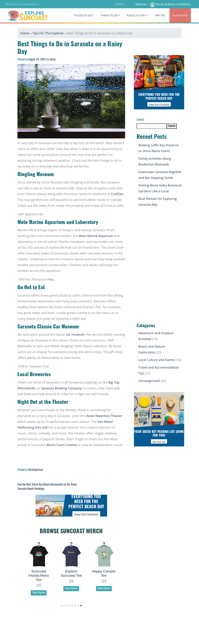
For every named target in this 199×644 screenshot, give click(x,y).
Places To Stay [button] (136, 15)
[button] (61, 606)
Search (140, 120)
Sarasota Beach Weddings (31, 489)
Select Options (39, 593)
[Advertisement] (159, 266)
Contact (120, 4)
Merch (180, 15)
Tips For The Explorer (48, 33)
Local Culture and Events (156, 360)
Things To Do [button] (109, 15)
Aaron (53, 60)
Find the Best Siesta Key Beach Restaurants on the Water (47, 485)
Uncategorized (35, 470)
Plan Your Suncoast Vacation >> (23, 4)
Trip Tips (160, 15)
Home (25, 33)
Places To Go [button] (83, 15)
